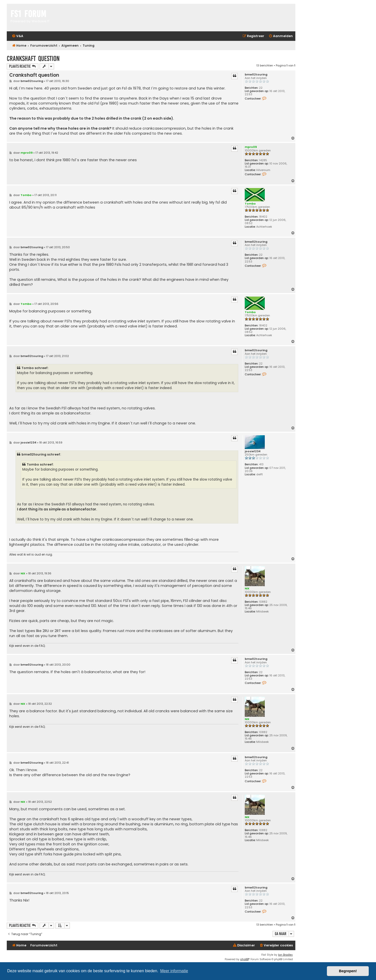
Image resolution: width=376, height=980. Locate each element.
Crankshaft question (33, 59)
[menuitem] (18, 36)
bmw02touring (256, 75)
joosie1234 (253, 451)
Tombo (250, 204)
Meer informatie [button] (174, 971)
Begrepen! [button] (348, 971)
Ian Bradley (285, 955)
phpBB (244, 959)
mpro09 (251, 147)
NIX (247, 588)
